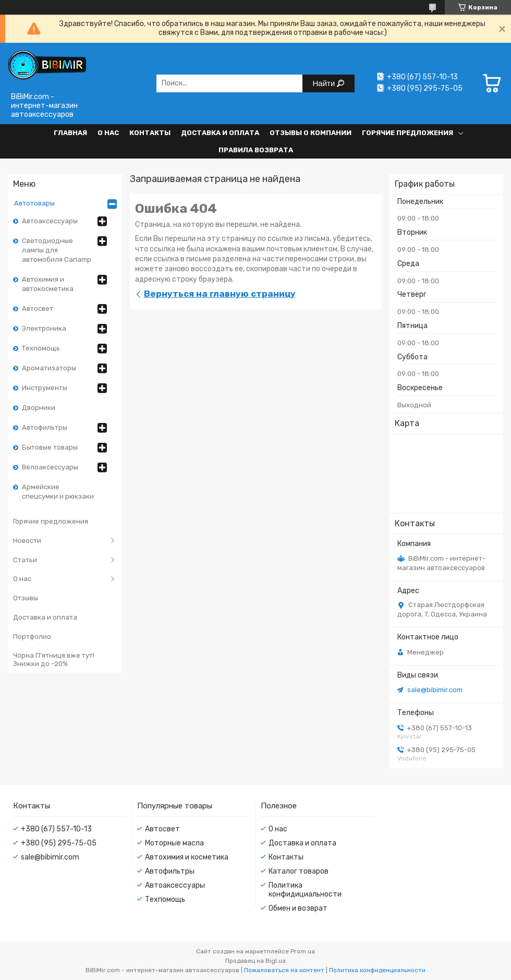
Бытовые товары (50, 447)
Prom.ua (303, 951)
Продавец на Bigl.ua (256, 961)
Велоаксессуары (50, 467)
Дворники (39, 408)
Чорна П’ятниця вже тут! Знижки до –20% (54, 660)
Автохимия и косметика (187, 857)
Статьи (25, 560)
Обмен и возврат (298, 908)
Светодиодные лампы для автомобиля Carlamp (57, 250)
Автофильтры (45, 427)
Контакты (150, 133)
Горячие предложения (407, 133)
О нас (108, 133)
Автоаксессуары (50, 221)
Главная (70, 133)
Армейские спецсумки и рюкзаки (58, 492)
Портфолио (32, 637)
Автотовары (34, 203)
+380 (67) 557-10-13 (56, 829)
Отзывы (26, 598)
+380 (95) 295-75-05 (59, 843)
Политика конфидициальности (305, 890)
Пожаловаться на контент (284, 970)
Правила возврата (256, 150)
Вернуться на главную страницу (220, 294)
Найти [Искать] (325, 83)
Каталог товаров (299, 871)
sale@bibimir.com (435, 690)
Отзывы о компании (311, 133)
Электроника (44, 328)
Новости (27, 541)
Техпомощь (41, 348)
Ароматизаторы (49, 368)
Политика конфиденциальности (377, 970)
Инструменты (45, 388)
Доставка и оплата (220, 133)
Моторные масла (174, 843)
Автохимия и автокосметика (48, 284)
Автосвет (38, 308)
